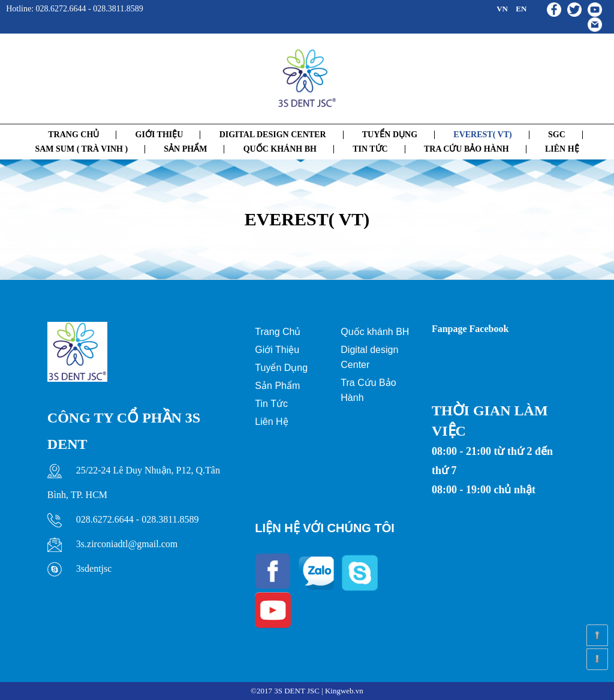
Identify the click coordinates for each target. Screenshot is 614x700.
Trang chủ (73, 135)
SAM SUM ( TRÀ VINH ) (81, 149)
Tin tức (370, 149)
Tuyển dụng (390, 135)
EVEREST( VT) (482, 135)
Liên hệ (562, 149)
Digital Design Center (273, 135)
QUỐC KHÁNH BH (280, 149)
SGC (557, 135)
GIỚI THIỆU (159, 135)
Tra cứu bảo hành (466, 149)
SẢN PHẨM (185, 149)
